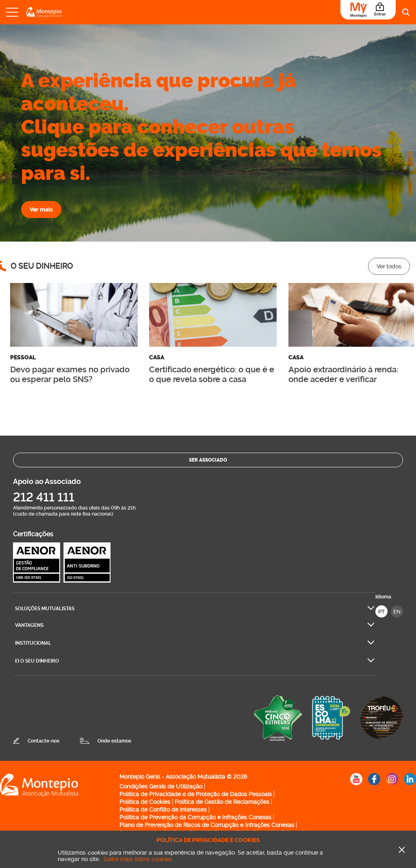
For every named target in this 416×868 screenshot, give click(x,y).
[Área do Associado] (368, 10)
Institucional (33, 643)
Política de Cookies (145, 802)
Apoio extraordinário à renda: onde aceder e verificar (343, 374)
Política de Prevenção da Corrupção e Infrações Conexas (195, 817)
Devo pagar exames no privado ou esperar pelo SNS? (70, 374)
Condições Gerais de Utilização (161, 786)
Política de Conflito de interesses (163, 810)
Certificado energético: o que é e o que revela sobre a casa (212, 374)
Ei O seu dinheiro (37, 661)
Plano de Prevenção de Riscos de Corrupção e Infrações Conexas (207, 825)
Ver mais (41, 209)
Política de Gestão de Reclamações (222, 802)
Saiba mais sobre (138, 859)
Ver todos (389, 266)
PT (381, 612)
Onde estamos (114, 741)
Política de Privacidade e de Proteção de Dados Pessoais (196, 794)
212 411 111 (44, 497)
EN (397, 612)
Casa (157, 357)
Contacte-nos (43, 741)
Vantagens (29, 625)
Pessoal (23, 357)
